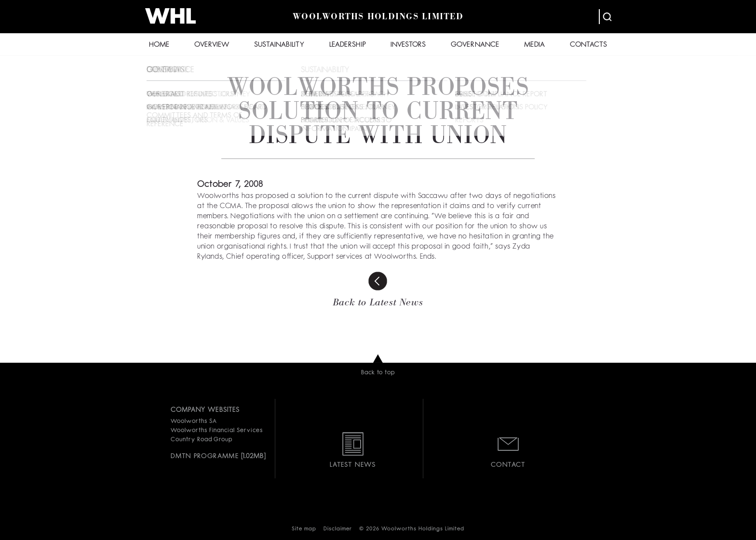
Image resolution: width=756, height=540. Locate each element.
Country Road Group (202, 440)
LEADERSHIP (348, 45)
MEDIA (534, 45)
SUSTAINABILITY (279, 45)
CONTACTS (588, 45)
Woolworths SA (194, 421)
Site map (304, 529)
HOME (159, 45)
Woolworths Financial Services (217, 431)
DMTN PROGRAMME (205, 456)
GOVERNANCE (475, 45)
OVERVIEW (212, 45)
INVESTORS (408, 45)
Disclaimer (338, 529)
